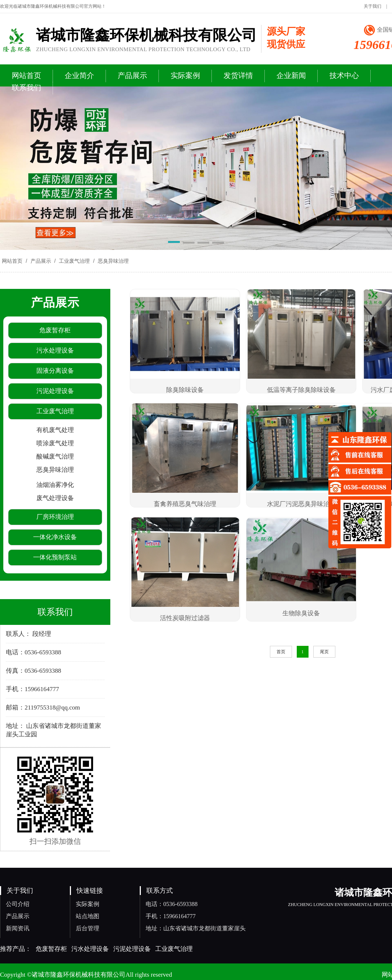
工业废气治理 (74, 261)
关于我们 (373, 6)
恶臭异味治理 (113, 261)
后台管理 (88, 928)
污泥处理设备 (132, 949)
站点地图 (88, 916)
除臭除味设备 (185, 390)
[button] (174, 243)
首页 (281, 652)
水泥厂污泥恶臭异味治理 (301, 504)
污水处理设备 (90, 949)
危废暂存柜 (51, 949)
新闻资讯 (18, 928)
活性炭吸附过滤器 (185, 618)
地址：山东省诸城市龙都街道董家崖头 (196, 928)
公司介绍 (18, 904)
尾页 (324, 652)
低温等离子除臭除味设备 (301, 390)
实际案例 (88, 904)
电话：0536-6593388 (172, 904)
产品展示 (41, 261)
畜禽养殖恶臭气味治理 (185, 504)
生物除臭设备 (301, 613)
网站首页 (12, 261)
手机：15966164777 (171, 916)
